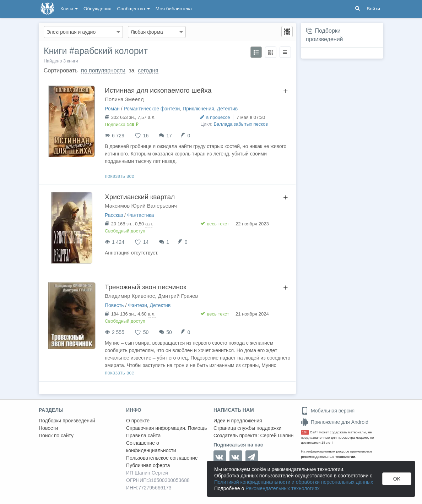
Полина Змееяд (124, 99)
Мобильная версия (328, 411)
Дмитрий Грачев (178, 296)
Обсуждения (97, 9)
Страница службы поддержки (247, 428)
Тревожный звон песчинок (146, 287)
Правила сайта (143, 435)
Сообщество (134, 9)
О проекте (138, 421)
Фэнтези (137, 305)
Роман (112, 109)
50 (169, 332)
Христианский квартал (140, 197)
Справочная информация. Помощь (167, 428)
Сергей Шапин (277, 435)
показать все (120, 176)
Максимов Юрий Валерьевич (141, 206)
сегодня (148, 70)
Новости (48, 428)
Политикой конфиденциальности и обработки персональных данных (294, 482)
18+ (305, 432)
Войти (373, 9)
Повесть (114, 305)
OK (397, 479)
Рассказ (114, 215)
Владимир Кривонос (130, 296)
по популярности (103, 70)
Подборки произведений (67, 421)
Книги (69, 9)
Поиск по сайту (56, 435)
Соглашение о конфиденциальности (151, 447)
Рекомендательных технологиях (283, 488)
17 (169, 136)
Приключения (198, 109)
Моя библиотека (174, 9)
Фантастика (141, 215)
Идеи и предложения (238, 421)
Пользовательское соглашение (162, 458)
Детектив (228, 109)
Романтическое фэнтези (152, 109)
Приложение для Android (335, 422)
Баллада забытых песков (241, 124)
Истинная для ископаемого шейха (158, 90)
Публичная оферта (148, 465)
